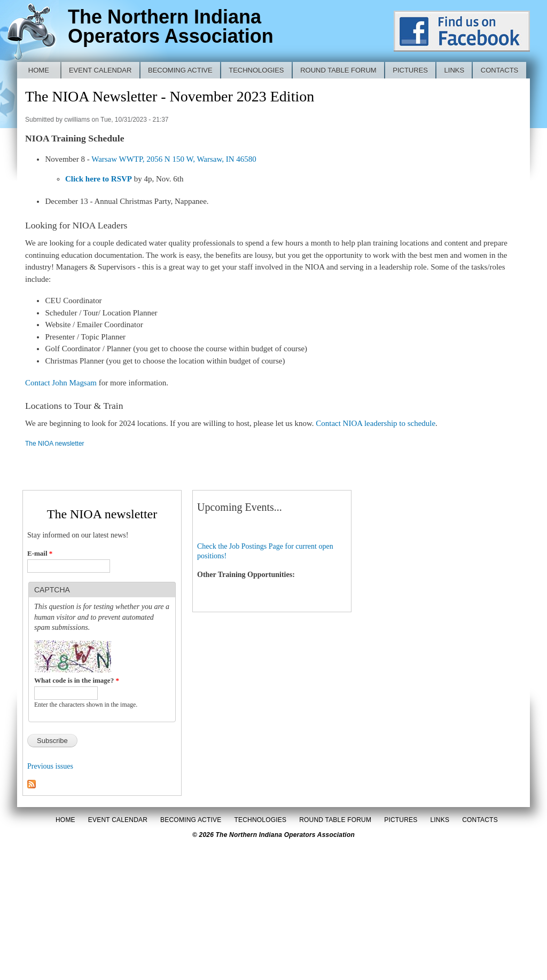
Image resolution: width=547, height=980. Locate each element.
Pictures (410, 70)
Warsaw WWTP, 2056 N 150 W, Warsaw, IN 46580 (174, 159)
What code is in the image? (77, 680)
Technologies (256, 70)
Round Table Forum (338, 70)
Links (455, 70)
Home (39, 70)
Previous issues (50, 766)
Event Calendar (100, 70)
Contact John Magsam (61, 383)
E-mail (40, 553)
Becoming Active (180, 70)
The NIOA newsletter (55, 444)
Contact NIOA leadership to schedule (376, 423)
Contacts (500, 70)
